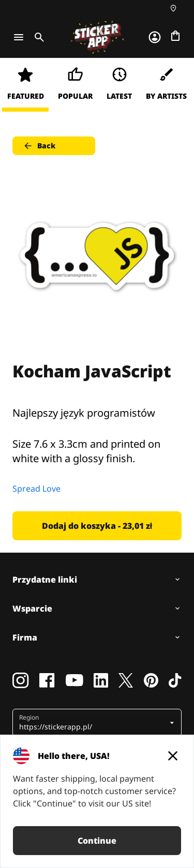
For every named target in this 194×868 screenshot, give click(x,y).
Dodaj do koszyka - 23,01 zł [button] (97, 526)
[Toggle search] (37, 37)
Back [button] (39, 146)
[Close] (173, 756)
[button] (93, 723)
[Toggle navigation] (19, 37)
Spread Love (36, 489)
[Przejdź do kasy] (175, 36)
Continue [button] (97, 841)
